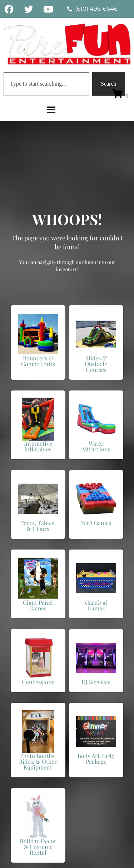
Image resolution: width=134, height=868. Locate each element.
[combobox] (46, 84)
